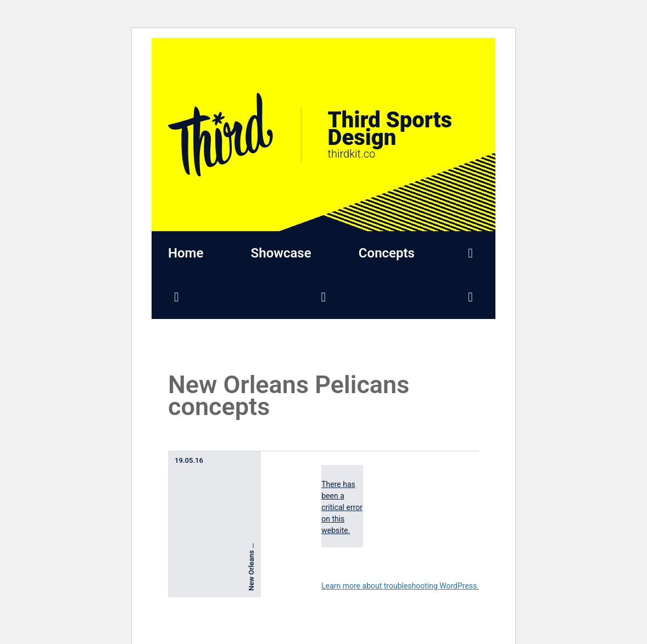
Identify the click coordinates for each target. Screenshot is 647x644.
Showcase (281, 253)
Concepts (387, 253)
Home (186, 253)
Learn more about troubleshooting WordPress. (400, 586)
